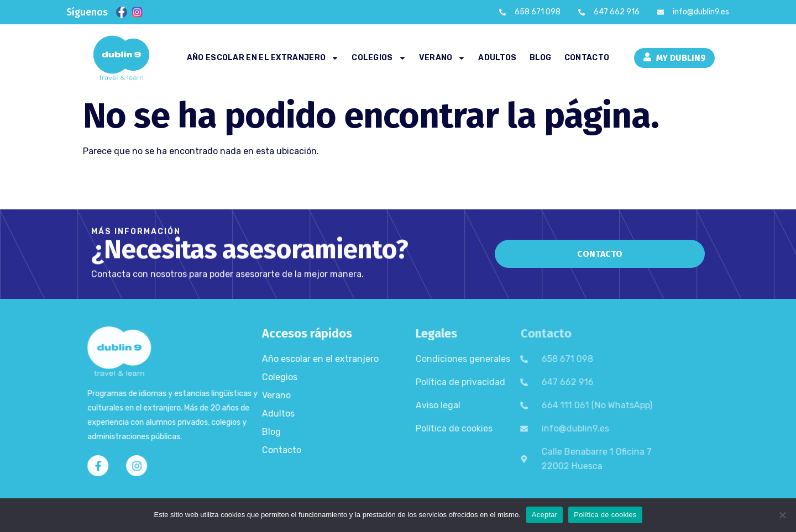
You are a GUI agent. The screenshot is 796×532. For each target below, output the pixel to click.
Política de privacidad (433, 382)
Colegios (379, 58)
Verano (442, 58)
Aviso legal (410, 405)
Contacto (587, 58)
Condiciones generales (435, 359)
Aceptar (545, 515)
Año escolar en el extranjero (263, 58)
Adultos (497, 58)
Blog (541, 58)
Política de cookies (426, 428)
